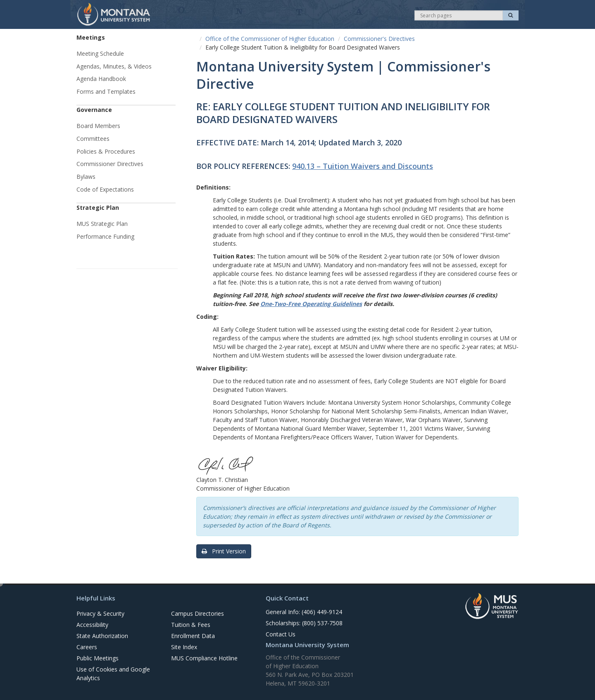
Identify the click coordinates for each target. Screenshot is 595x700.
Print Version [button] (224, 551)
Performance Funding (105, 236)
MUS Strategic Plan (102, 224)
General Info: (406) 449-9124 (304, 612)
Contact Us (281, 634)
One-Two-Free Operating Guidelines (311, 304)
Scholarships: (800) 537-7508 (304, 623)
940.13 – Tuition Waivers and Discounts (363, 166)
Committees (93, 139)
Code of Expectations (105, 189)
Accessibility (92, 625)
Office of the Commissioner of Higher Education (270, 39)
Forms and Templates (106, 91)
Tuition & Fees (191, 625)
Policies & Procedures (106, 151)
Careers (87, 647)
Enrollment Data (193, 636)
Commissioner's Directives (379, 39)
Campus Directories (198, 613)
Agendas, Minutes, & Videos (114, 66)
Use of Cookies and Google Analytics (113, 674)
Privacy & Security (100, 613)
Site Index (184, 647)
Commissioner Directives (110, 164)
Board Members (98, 126)
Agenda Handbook (101, 79)
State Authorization (102, 636)
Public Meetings (98, 658)
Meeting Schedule (100, 53)
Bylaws (86, 177)
